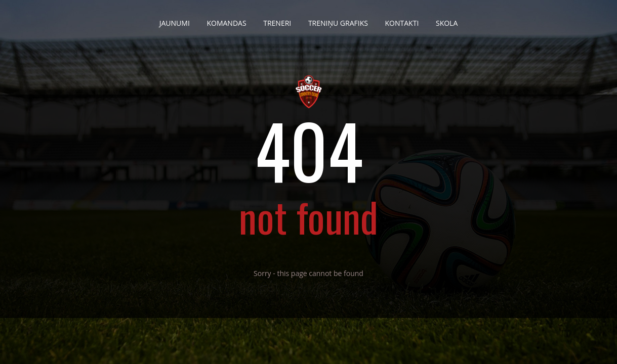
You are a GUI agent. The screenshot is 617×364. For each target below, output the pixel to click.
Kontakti (402, 19)
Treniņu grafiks (338, 19)
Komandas (226, 19)
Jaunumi (175, 19)
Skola (447, 19)
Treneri (277, 19)
